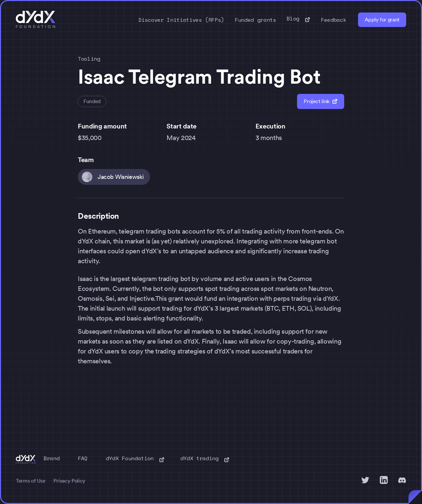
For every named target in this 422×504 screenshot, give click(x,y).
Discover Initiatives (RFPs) (181, 20)
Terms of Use (31, 481)
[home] (36, 20)
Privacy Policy (69, 481)
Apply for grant (382, 20)
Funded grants (255, 20)
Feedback (333, 20)
